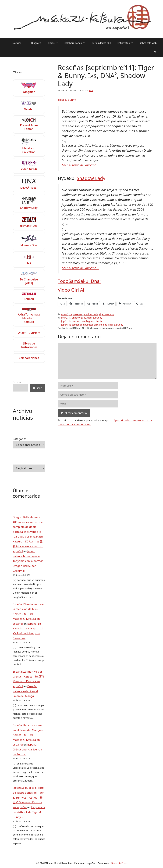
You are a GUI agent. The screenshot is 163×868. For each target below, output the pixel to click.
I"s (71, 314)
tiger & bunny (95, 318)
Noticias (20, 43)
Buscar (17, 382)
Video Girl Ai (71, 290)
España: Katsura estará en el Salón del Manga (25, 691)
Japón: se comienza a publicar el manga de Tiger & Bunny (92, 325)
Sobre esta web (148, 43)
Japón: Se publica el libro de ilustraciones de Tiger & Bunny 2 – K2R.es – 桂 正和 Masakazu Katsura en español (28, 797)
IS (70, 318)
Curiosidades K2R (101, 43)
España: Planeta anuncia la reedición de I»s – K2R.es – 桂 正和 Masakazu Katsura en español (28, 614)
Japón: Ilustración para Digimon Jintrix (82, 321)
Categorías (20, 439)
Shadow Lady (91, 178)
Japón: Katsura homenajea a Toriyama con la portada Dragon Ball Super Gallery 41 (28, 561)
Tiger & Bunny (67, 100)
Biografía (36, 43)
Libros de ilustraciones (29, 345)
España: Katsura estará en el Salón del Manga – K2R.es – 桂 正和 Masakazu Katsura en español (28, 735)
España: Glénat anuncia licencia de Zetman (27, 749)
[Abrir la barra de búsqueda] (155, 52)
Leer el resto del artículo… (80, 165)
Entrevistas (127, 43)
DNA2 (64, 318)
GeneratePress (119, 863)
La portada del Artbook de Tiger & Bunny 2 (29, 812)
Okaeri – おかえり (29, 333)
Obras (54, 43)
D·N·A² (65, 314)
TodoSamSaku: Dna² (80, 281)
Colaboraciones (76, 43)
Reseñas (78, 314)
